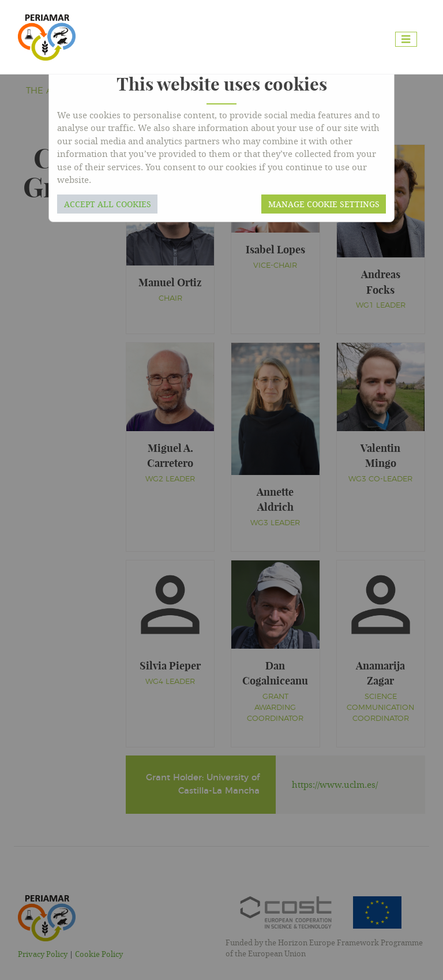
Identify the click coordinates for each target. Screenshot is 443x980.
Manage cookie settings (324, 204)
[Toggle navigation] (406, 40)
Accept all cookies (108, 204)
